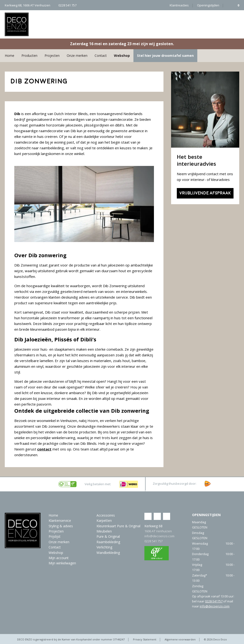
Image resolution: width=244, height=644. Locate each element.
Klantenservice (60, 521)
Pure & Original (108, 536)
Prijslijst (55, 536)
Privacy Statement (145, 639)
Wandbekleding (108, 553)
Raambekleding (108, 542)
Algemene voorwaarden (180, 639)
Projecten (52, 56)
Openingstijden (208, 5)
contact (44, 449)
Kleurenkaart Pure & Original (118, 526)
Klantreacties (179, 5)
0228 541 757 (153, 541)
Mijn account (59, 558)
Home (10, 56)
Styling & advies (61, 526)
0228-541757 (214, 601)
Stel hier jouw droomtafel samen (165, 56)
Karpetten (104, 521)
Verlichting (104, 547)
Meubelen (104, 531)
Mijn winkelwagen (62, 563)
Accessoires (106, 515)
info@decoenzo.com (159, 536)
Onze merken (77, 56)
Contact (101, 56)
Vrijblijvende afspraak (205, 193)
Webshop (122, 56)
